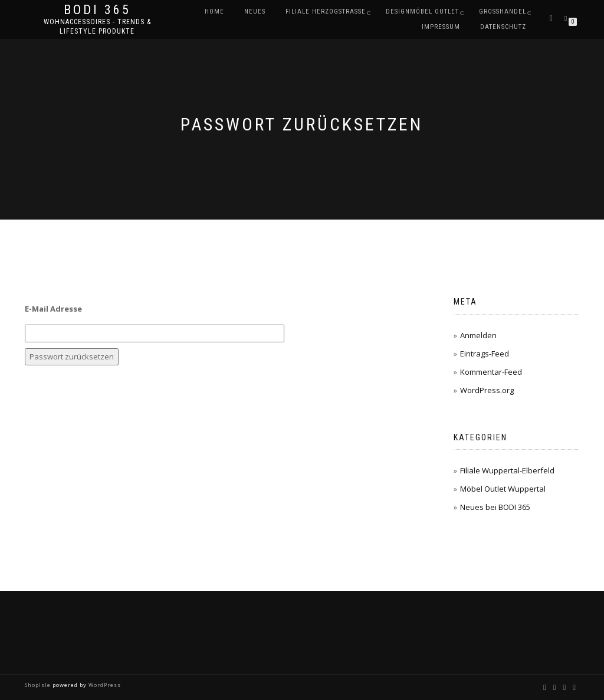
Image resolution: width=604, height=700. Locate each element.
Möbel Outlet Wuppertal (503, 489)
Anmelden (478, 335)
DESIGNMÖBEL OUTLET (422, 12)
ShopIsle (39, 685)
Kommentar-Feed (491, 372)
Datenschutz (503, 27)
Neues (255, 12)
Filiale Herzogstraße (326, 12)
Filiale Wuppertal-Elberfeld (507, 470)
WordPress (104, 685)
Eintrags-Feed (485, 354)
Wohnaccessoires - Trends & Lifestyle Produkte (97, 27)
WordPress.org (487, 390)
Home (214, 12)
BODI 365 (97, 10)
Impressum (441, 27)
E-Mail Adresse (53, 309)
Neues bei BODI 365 (495, 507)
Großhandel (503, 12)
